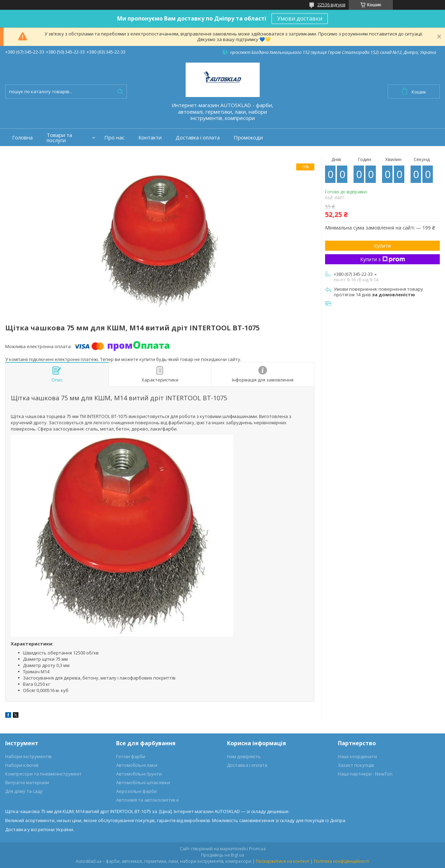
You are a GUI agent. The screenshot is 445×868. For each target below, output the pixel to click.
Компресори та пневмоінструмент (43, 774)
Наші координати (357, 756)
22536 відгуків (331, 5)
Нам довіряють (244, 756)
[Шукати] (120, 91)
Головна (22, 138)
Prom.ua (257, 849)
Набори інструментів (29, 756)
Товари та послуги (59, 138)
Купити (382, 246)
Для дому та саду (24, 791)
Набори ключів (22, 765)
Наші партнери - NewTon (365, 774)
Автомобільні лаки (137, 765)
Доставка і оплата (198, 138)
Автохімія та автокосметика (147, 800)
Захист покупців (356, 765)
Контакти (150, 138)
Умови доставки (300, 18)
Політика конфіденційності (342, 861)
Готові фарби (131, 756)
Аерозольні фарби (136, 791)
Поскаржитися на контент (283, 861)
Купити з (383, 259)
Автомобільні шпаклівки (143, 782)
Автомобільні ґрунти (139, 774)
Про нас (114, 138)
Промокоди (248, 138)
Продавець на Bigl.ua (222, 855)
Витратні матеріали (27, 782)
